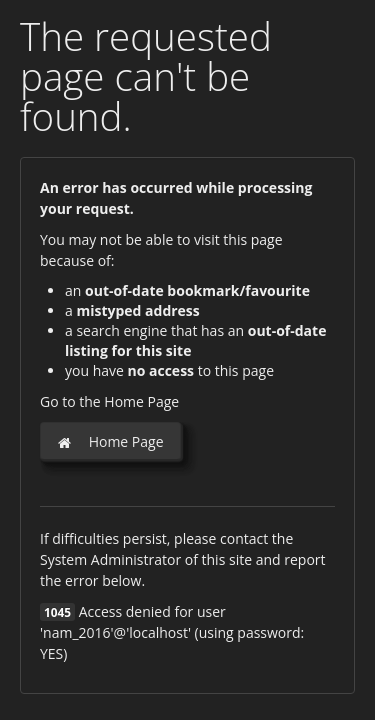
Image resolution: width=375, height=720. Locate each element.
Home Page (110, 441)
